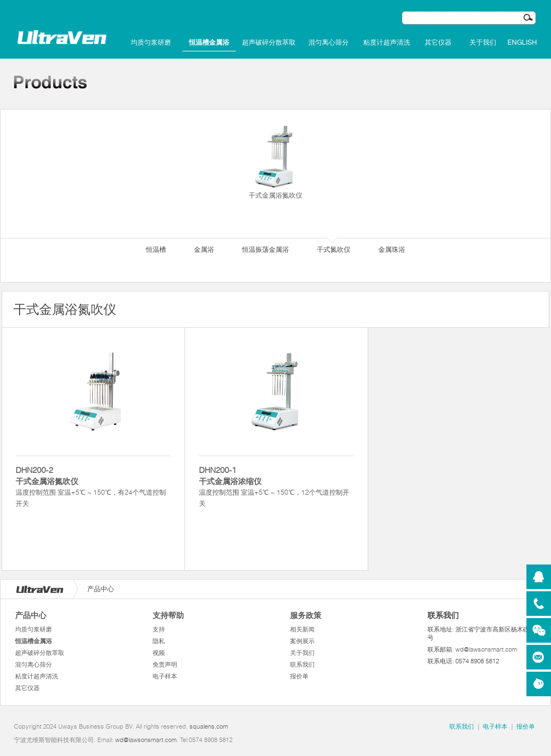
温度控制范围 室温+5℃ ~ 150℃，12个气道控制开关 (276, 486)
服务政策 (306, 615)
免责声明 (165, 664)
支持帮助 (168, 615)
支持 (159, 629)
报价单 (299, 676)
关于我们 (483, 42)
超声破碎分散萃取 (269, 42)
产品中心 (31, 615)
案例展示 (302, 641)
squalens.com (209, 726)
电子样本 (165, 676)
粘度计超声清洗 (387, 42)
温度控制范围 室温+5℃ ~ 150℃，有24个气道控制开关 (93, 486)
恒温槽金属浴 (209, 42)
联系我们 (302, 664)
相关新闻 (302, 629)
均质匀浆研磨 (151, 42)
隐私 (159, 641)
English (522, 42)
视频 (159, 653)
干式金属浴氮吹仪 (275, 161)
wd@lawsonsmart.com (486, 649)
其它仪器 (438, 42)
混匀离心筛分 (329, 42)
